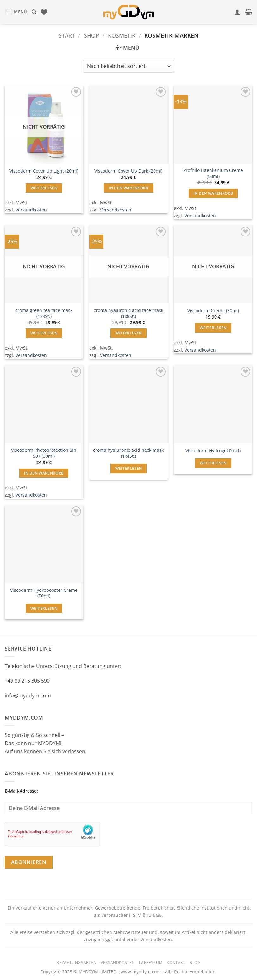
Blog (195, 962)
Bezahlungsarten (76, 962)
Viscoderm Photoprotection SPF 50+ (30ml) (44, 453)
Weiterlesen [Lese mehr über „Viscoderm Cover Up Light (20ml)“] (44, 188)
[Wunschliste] (44, 12)
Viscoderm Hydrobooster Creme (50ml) (44, 593)
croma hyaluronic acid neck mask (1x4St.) (128, 453)
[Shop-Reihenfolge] (128, 66)
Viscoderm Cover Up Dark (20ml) (128, 171)
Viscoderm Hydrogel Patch (213, 451)
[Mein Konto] (237, 12)
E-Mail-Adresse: (128, 801)
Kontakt (176, 962)
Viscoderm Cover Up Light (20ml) (44, 171)
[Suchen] (34, 12)
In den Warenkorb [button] (128, 188)
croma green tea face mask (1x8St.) (44, 313)
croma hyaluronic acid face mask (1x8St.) (128, 313)
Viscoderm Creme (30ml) (213, 311)
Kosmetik (122, 35)
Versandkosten (31, 210)
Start (67, 35)
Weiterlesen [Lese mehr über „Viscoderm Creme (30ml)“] (213, 328)
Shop (91, 35)
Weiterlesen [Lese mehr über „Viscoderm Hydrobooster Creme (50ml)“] (44, 608)
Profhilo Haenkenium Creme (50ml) (213, 173)
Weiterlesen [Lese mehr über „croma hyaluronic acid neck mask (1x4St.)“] (129, 468)
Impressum (151, 962)
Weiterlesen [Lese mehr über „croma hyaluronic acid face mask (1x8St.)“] (129, 333)
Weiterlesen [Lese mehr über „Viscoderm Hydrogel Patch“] (213, 463)
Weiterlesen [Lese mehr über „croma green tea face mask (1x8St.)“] (44, 333)
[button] (16, 12)
